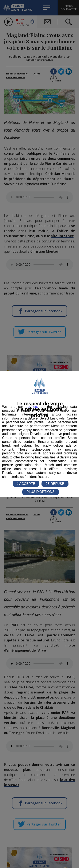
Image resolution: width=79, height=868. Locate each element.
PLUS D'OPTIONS (41, 492)
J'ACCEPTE (26, 484)
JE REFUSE (55, 484)
